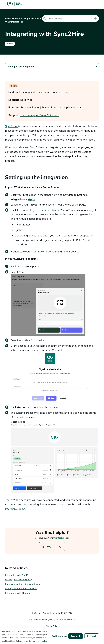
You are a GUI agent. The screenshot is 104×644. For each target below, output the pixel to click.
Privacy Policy (52, 626)
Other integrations (14, 22)
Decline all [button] (92, 636)
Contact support (62, 538)
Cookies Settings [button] (59, 636)
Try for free (58, 620)
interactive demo (15, 509)
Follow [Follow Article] (10, 44)
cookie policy (41, 641)
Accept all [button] (75, 636)
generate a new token (46, 210)
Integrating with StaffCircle (19, 575)
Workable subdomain (44, 251)
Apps (31, 199)
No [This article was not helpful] (60, 547)
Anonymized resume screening (22, 588)
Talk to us (71, 620)
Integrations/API (31, 19)
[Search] (70, 18)
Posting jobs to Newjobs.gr (19, 579)
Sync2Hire (11, 126)
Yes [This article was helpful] (47, 547)
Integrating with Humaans (19, 593)
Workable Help (12, 19)
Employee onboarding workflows (22, 584)
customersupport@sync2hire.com (39, 115)
